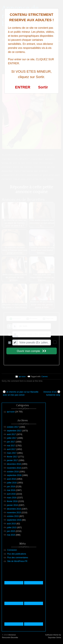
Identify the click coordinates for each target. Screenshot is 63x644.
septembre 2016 (14, 475)
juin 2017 (11, 442)
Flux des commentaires (18, 558)
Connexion (12, 550)
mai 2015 (11, 535)
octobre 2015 (13, 516)
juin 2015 (11, 531)
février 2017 (12, 457)
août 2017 (11, 434)
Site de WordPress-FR (17, 561)
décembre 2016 (14, 464)
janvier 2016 (12, 505)
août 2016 (11, 479)
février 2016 (12, 501)
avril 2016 (11, 494)
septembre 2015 (14, 520)
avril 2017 (11, 449)
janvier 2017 (12, 460)
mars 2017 (12, 453)
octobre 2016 (13, 472)
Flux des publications (17, 554)
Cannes (45, 376)
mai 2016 (11, 490)
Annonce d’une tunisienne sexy (52, 393)
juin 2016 (11, 487)
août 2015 (11, 524)
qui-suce (22, 376)
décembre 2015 (14, 509)
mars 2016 (12, 498)
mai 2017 (11, 446)
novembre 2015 (14, 513)
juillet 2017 (12, 438)
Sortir (43, 87)
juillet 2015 (12, 528)
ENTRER (23, 87)
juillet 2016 (12, 483)
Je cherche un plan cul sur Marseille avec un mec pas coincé (21, 393)
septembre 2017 (14, 431)
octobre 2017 (13, 427)
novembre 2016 (14, 468)
